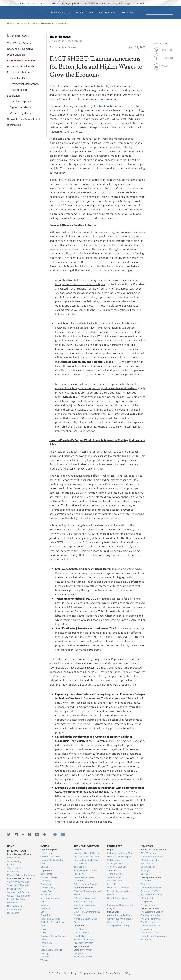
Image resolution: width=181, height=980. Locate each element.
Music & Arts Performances (21, 875)
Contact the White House (120, 919)
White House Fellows (118, 888)
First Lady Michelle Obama (88, 860)
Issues (79, 12)
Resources (146, 940)
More (43, 901)
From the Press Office (19, 878)
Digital (111, 850)
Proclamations (18, 90)
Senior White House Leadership (84, 879)
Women (44, 960)
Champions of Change (119, 926)
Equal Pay (46, 915)
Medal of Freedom (83, 957)
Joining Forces (81, 933)
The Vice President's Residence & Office (151, 889)
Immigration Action (50, 898)
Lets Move (79, 929)
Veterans (45, 957)
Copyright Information (91, 973)
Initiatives (79, 926)
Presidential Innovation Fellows (119, 893)
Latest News (14, 858)
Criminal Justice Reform (53, 860)
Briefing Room (60, 12)
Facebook (165, 57)
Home (11, 23)
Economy (45, 881)
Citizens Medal (115, 922)
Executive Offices (83, 888)
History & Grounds (151, 877)
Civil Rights (46, 874)
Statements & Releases (53, 23)
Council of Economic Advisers (84, 907)
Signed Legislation (21, 107)
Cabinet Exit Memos (51, 857)
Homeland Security (50, 919)
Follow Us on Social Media (121, 853)
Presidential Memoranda (24, 84)
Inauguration (80, 953)
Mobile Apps (113, 860)
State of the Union (83, 950)
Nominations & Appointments (24, 119)
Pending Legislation (21, 101)
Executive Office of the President (85, 872)
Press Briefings (16, 55)
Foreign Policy (48, 888)
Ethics (44, 912)
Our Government (150, 908)
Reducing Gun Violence (52, 922)
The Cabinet (80, 867)
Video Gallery (14, 868)
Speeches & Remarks (20, 49)
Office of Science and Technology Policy (85, 900)
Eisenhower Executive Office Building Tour (152, 858)
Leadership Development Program (120, 907)
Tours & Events (115, 874)
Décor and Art (148, 867)
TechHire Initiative (110, 106)
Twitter (165, 49)
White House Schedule (21, 66)
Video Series (147, 864)
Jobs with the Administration (114, 879)
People (78, 850)
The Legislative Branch (152, 915)
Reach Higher (81, 936)
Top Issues (46, 870)
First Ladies (146, 884)
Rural (43, 926)
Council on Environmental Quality (87, 914)
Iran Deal (45, 895)
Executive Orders (20, 78)
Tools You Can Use (117, 867)
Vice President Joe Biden (87, 857)
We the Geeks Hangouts (120, 857)
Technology (46, 943)
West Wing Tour (149, 853)
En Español (54, 973)
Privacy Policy (113, 973)
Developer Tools (115, 864)
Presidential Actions (19, 72)
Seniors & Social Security (53, 936)
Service (44, 929)
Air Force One (148, 905)
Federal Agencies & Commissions (151, 927)
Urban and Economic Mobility (51, 952)
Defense (45, 905)
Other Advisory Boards (85, 884)
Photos (11, 865)
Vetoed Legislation (21, 113)
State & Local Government (154, 936)
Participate (115, 846)
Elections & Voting (150, 933)
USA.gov (128, 973)
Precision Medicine (84, 943)
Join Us (111, 870)
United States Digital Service (118, 900)
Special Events (82, 946)
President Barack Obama (87, 853)
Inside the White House (153, 850)
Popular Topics (49, 850)
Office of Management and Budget (87, 893)
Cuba (43, 864)
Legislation (13, 96)
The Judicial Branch (151, 919)
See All (44, 867)
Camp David (147, 901)
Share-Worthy (14, 861)
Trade (43, 946)
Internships (113, 884)
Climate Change (49, 877)
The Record (46, 853)
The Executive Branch (152, 912)
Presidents (146, 881)
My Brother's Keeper (84, 940)
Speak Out (113, 912)
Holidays (145, 870)
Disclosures (14, 125)
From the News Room (19, 854)
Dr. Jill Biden (80, 864)
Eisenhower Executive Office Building (152, 896)
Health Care (47, 891)
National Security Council (87, 919)
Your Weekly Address (20, 43)
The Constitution (149, 922)
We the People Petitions (119, 915)
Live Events (13, 871)
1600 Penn (127, 12)
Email (165, 66)
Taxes (43, 940)
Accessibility (70, 973)
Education (46, 884)
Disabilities (46, 908)
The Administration (102, 12)
